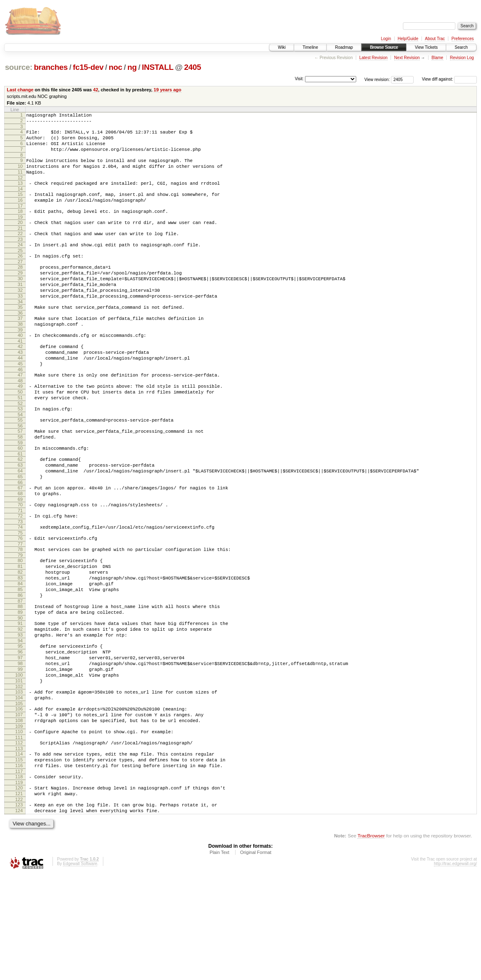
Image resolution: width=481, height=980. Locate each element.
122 (19, 902)
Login (386, 39)
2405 (193, 67)
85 (20, 659)
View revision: (377, 79)
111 (19, 832)
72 (20, 574)
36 (20, 343)
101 (19, 766)
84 (20, 652)
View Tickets (426, 47)
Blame (437, 58)
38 (20, 355)
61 (20, 503)
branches (51, 67)
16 (20, 214)
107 (19, 805)
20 (20, 238)
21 (20, 246)
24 (20, 263)
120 (19, 888)
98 (20, 745)
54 (20, 459)
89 (20, 685)
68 (20, 549)
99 (20, 752)
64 (20, 523)
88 (20, 678)
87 (20, 673)
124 (19, 915)
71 (20, 569)
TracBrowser (371, 941)
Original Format (256, 958)
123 (19, 908)
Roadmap (344, 47)
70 (20, 562)
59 (20, 491)
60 (20, 496)
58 (20, 484)
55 (20, 465)
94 (20, 719)
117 (19, 870)
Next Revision (407, 58)
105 (19, 793)
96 (20, 731)
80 (20, 624)
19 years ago (168, 90)
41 (20, 374)
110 (19, 825)
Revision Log (462, 58)
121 (19, 895)
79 (20, 618)
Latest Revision (373, 58)
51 (20, 440)
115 (19, 856)
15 (20, 207)
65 (20, 530)
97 (20, 738)
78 (20, 611)
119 (19, 883)
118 (19, 876)
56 (20, 472)
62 (20, 509)
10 (20, 175)
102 (19, 773)
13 (20, 194)
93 (20, 712)
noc (115, 67)
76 (20, 599)
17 (20, 221)
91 (20, 698)
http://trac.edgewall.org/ (455, 969)
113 (19, 844)
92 (20, 705)
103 (19, 779)
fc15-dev (88, 67)
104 (19, 786)
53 (20, 452)
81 (20, 631)
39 (20, 362)
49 (20, 426)
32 (20, 316)
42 (95, 90)
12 (20, 189)
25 (20, 270)
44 (20, 394)
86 (20, 666)
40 (20, 367)
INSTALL (157, 67)
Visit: (299, 79)
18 (20, 226)
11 (20, 182)
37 (20, 348)
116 (19, 863)
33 (20, 323)
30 (20, 302)
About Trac (435, 39)
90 (20, 692)
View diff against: (449, 79)
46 (20, 408)
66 (20, 537)
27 (20, 283)
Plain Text (219, 958)
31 (20, 309)
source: (19, 67)
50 (20, 433)
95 (20, 724)
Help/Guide (408, 39)
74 (20, 587)
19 (20, 233)
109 (19, 819)
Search (461, 47)
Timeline (310, 47)
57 (20, 477)
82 (20, 638)
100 (19, 759)
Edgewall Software (80, 969)
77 (20, 606)
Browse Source (384, 47)
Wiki (282, 47)
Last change (20, 90)
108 (19, 812)
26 (20, 276)
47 (20, 413)
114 (19, 849)
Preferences (463, 39)
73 (20, 581)
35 (20, 336)
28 (20, 288)
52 (20, 447)
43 (20, 387)
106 (19, 798)
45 (20, 401)
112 (19, 837)
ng (132, 67)
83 (20, 645)
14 (20, 201)
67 (20, 542)
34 (20, 330)
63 (20, 516)
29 (20, 295)
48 (20, 420)
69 (20, 556)
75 (20, 594)
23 (20, 258)
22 (20, 251)
